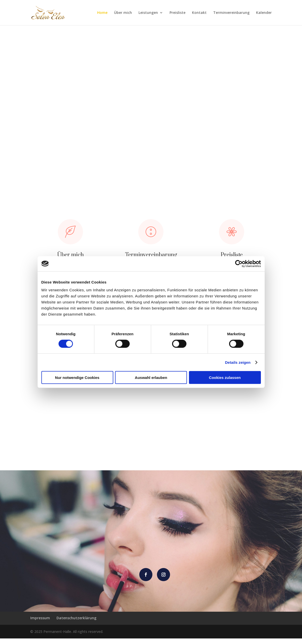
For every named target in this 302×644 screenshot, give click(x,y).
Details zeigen (238, 362)
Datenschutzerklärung (76, 623)
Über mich (123, 13)
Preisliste (177, 13)
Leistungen (148, 13)
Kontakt (199, 13)
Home (102, 13)
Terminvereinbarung (231, 13)
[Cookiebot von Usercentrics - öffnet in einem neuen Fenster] (239, 264)
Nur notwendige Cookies (77, 378)
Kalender (264, 13)
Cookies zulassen (225, 378)
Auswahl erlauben (151, 378)
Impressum (40, 623)
